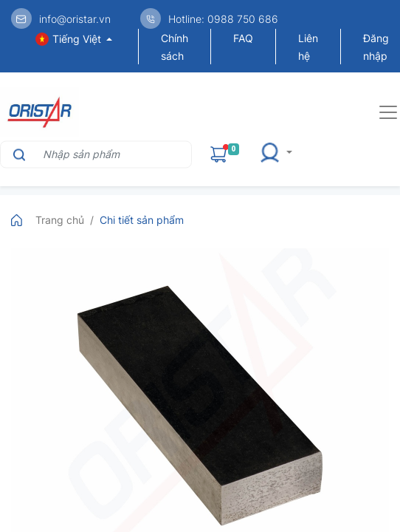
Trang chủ (60, 220)
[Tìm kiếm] (17, 154)
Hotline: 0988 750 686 (223, 19)
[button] (280, 154)
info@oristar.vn (75, 19)
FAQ (243, 38)
